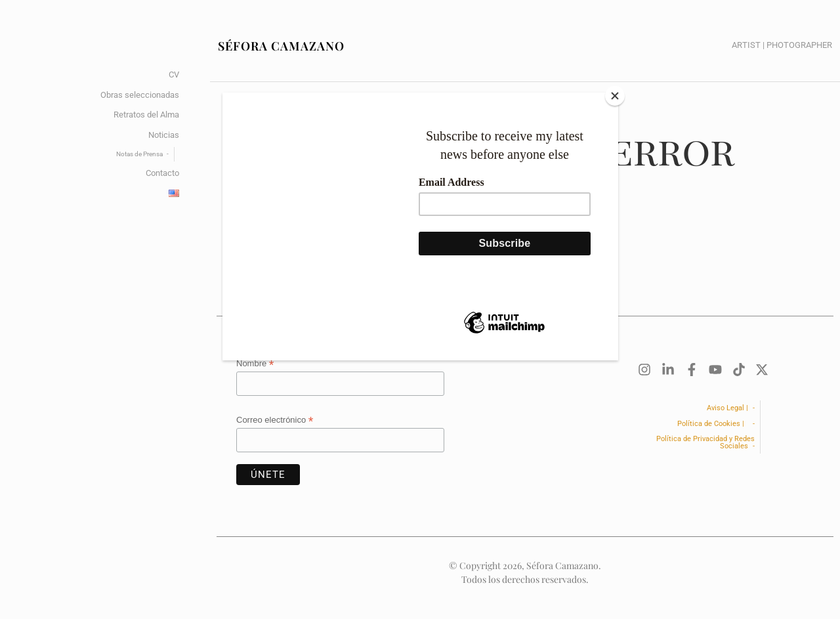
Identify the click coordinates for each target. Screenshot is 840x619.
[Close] (615, 96)
